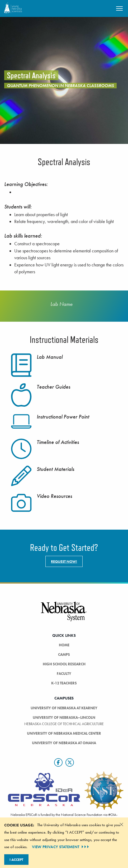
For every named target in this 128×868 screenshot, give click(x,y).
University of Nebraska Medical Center (64, 733)
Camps (64, 655)
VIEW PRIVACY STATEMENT (61, 847)
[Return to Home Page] (13, 8)
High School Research (64, 664)
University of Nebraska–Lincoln (64, 717)
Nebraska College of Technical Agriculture (64, 724)
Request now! (64, 561)
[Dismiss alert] (121, 824)
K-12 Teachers (64, 683)
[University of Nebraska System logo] (64, 614)
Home (64, 645)
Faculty (64, 674)
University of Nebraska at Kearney (64, 708)
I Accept (16, 860)
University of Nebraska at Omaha (64, 743)
